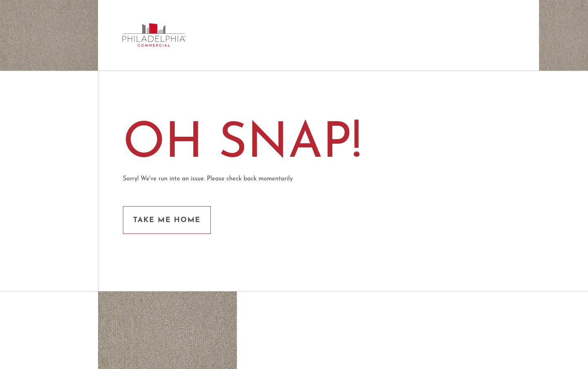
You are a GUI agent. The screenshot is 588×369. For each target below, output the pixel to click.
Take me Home (167, 220)
